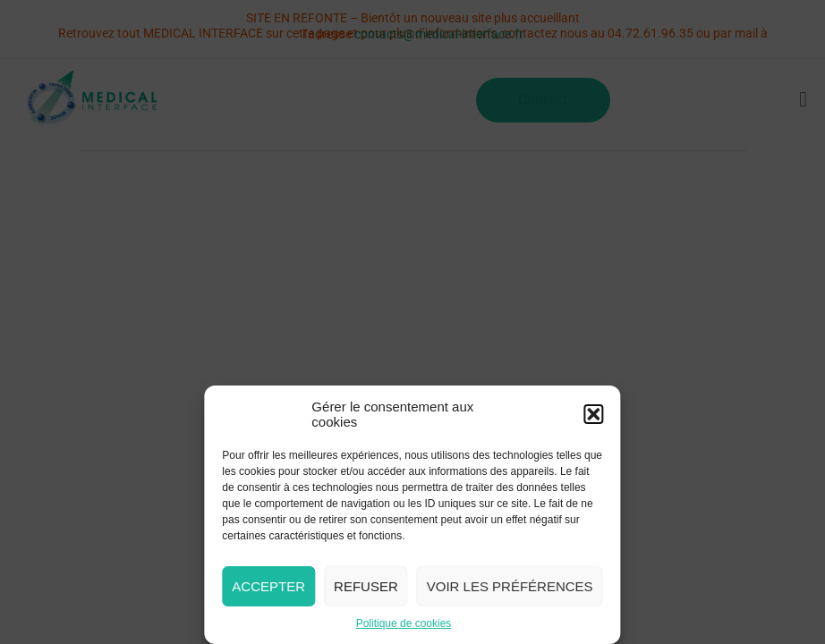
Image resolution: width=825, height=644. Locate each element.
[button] (594, 414)
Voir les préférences (510, 586)
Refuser (366, 586)
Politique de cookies (404, 623)
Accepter (268, 586)
